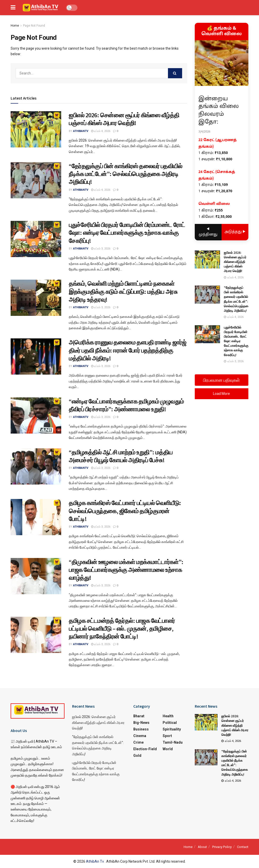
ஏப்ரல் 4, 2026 (101, 131)
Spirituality (172, 729)
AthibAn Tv (95, 861)
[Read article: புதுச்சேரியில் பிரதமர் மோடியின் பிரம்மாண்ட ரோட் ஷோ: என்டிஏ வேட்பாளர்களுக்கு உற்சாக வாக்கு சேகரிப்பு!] (36, 239)
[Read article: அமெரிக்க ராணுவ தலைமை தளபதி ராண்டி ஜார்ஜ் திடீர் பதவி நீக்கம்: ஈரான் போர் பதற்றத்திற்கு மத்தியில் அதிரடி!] (36, 356)
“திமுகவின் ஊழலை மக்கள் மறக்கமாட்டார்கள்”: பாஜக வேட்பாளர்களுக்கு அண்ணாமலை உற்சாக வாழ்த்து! (126, 570)
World (168, 749)
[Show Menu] (13, 8)
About (202, 847)
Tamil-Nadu (173, 742)
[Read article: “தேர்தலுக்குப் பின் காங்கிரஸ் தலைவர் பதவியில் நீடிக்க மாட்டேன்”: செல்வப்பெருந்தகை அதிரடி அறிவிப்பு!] (36, 180)
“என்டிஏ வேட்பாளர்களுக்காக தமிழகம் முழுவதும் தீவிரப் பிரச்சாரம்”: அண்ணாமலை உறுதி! (126, 405)
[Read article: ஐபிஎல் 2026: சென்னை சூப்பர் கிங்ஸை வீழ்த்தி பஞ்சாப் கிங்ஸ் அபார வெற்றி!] (36, 129)
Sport (167, 736)
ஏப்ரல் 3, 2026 (101, 249)
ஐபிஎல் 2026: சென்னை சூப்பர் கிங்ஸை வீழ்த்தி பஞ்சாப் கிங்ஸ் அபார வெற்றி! (124, 119)
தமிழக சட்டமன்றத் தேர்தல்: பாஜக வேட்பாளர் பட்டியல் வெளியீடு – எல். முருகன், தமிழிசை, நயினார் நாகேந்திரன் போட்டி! (122, 629)
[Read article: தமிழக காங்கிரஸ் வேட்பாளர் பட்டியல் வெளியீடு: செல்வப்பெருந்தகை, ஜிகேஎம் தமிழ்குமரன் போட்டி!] (36, 517)
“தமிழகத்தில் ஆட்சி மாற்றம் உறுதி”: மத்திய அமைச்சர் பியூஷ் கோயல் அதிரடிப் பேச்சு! (121, 456)
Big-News (141, 723)
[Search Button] (175, 73)
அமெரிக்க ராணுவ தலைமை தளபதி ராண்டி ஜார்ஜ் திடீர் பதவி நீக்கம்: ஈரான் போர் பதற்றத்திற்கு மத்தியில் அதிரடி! (128, 350)
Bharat (139, 716)
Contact (243, 847)
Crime (138, 742)
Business (141, 729)
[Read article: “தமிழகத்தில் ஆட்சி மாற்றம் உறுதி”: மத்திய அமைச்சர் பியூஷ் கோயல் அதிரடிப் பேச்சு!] (36, 466)
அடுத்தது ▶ (235, 232)
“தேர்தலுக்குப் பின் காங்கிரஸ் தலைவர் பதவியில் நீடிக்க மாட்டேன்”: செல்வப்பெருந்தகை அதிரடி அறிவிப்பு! (126, 174)
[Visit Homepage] (41, 8)
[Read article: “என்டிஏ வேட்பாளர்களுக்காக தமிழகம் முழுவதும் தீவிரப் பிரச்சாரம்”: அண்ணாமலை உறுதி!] (36, 416)
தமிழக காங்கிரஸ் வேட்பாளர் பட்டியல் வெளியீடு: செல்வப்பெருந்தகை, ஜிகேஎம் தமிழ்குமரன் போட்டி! (125, 511)
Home (15, 26)
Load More (221, 394)
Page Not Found (34, 26)
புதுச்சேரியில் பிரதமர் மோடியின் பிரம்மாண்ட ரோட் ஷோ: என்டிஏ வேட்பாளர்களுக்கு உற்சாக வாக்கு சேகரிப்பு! (127, 233)
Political (170, 723)
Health (168, 716)
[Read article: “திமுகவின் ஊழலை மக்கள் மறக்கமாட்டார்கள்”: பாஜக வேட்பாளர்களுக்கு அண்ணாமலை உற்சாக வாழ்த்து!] (36, 576)
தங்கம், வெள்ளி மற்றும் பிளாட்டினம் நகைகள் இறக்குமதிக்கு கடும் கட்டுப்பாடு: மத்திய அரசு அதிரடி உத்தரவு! (123, 291)
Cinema (140, 736)
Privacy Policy (222, 847)
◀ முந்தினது (208, 232)
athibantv (81, 131)
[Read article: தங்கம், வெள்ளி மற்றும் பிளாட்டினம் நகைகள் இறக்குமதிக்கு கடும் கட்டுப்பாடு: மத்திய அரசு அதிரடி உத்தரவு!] (36, 298)
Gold (137, 756)
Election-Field (145, 749)
